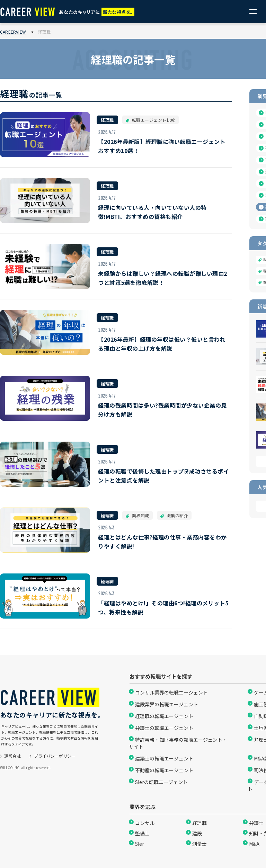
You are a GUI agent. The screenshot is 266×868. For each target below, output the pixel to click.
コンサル (145, 823)
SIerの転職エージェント (161, 782)
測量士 (199, 844)
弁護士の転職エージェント (164, 728)
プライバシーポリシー (55, 756)
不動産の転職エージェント (164, 770)
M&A (254, 844)
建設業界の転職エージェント (167, 704)
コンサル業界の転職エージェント (171, 692)
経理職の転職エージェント (164, 716)
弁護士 (256, 823)
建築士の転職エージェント (164, 758)
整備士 (142, 833)
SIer (140, 844)
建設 (197, 833)
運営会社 (12, 756)
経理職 (199, 823)
